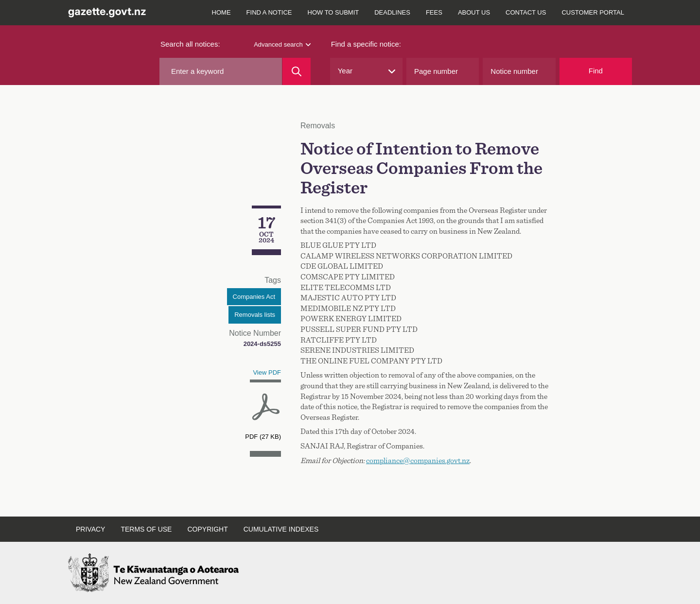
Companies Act (254, 297)
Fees (434, 12)
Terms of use (146, 529)
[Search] (296, 71)
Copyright (207, 529)
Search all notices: (190, 44)
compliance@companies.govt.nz (418, 461)
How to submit (333, 12)
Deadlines (392, 12)
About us (474, 12)
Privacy (90, 529)
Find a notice (269, 12)
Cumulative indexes (281, 529)
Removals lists (255, 315)
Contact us (526, 12)
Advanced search (282, 44)
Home (221, 12)
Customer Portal (593, 12)
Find (596, 71)
